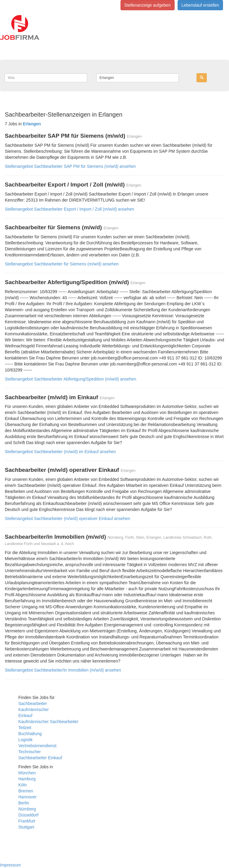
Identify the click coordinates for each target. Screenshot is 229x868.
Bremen (26, 791)
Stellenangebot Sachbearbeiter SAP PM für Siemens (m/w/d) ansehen (70, 166)
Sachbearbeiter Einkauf (40, 758)
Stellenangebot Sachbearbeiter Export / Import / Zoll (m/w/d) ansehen (69, 209)
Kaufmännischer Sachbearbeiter (48, 722)
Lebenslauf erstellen (200, 5)
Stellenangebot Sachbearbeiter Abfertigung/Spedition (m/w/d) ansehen (70, 379)
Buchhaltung (30, 734)
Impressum (10, 865)
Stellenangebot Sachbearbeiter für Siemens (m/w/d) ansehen (62, 264)
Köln (23, 785)
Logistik (25, 740)
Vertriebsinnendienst (37, 746)
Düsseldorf (28, 815)
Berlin (24, 803)
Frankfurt (27, 821)
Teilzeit (25, 728)
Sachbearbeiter (33, 703)
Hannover (27, 797)
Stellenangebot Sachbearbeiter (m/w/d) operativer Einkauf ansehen (67, 519)
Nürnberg (27, 809)
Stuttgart (26, 827)
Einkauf (25, 716)
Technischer (30, 752)
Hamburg (27, 779)
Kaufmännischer (34, 710)
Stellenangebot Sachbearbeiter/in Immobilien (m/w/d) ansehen (63, 670)
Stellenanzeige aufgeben (148, 5)
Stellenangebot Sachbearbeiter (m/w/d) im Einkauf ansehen (60, 452)
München (27, 773)
